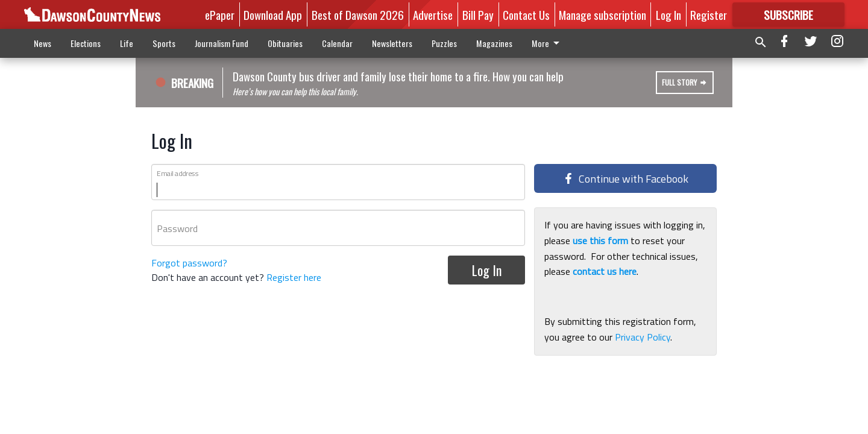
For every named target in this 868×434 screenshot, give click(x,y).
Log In (668, 14)
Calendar (337, 43)
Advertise (433, 14)
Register (709, 14)
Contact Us (526, 14)
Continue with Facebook (626, 179)
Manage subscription (602, 14)
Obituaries (285, 43)
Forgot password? (189, 263)
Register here (294, 277)
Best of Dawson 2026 (358, 14)
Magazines (494, 43)
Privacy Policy (643, 337)
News (42, 43)
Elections (86, 43)
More (548, 43)
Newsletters (392, 43)
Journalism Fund (222, 43)
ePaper (220, 14)
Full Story (685, 82)
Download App (273, 14)
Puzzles (444, 43)
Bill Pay (478, 14)
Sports (164, 43)
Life (127, 43)
